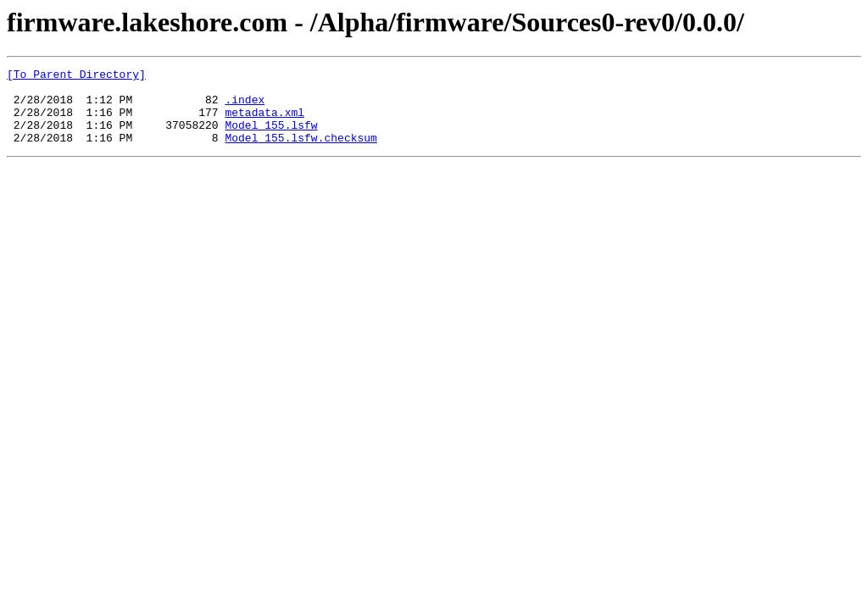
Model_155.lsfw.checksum (300, 152)
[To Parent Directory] (76, 76)
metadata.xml (264, 122)
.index (245, 107)
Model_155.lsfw (271, 137)
